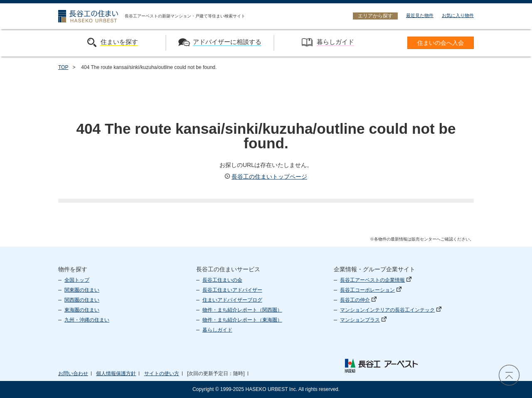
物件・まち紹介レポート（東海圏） (242, 320)
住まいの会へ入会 (441, 43)
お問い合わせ (73, 373)
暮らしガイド (217, 330)
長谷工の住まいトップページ (266, 177)
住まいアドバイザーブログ (232, 300)
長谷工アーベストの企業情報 (376, 280)
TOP (63, 67)
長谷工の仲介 (358, 300)
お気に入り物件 (458, 15)
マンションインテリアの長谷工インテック (391, 310)
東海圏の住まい (82, 310)
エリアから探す (375, 16)
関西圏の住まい (82, 300)
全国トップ (77, 280)
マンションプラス (363, 320)
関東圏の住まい (82, 290)
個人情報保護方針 (116, 373)
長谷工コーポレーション (371, 290)
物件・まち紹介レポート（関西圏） (242, 310)
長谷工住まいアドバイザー (232, 290)
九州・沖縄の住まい (87, 320)
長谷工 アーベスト (381, 366)
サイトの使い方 (162, 373)
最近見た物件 (420, 15)
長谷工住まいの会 (222, 280)
